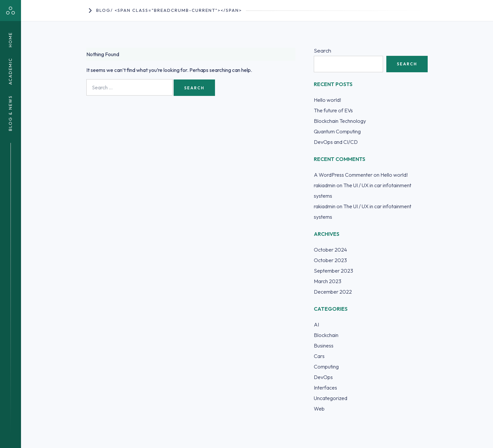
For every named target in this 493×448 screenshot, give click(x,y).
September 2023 (333, 271)
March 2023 (328, 281)
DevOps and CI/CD (336, 142)
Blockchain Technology (340, 121)
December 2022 (333, 292)
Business (324, 346)
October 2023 (330, 260)
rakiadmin (325, 185)
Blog (103, 10)
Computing (326, 367)
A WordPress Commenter (343, 175)
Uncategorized (331, 398)
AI (316, 325)
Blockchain (326, 335)
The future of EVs (333, 110)
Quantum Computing (337, 131)
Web (319, 409)
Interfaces (325, 388)
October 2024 (330, 250)
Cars (319, 356)
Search (322, 50)
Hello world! (327, 100)
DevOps (323, 377)
